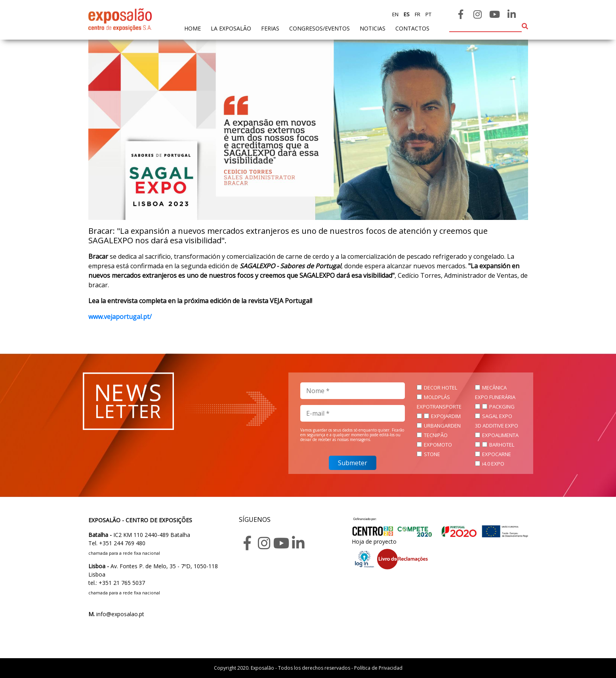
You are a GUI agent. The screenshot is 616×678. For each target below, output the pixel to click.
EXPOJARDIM (446, 416)
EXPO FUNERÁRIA (495, 397)
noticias (373, 28)
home (193, 28)
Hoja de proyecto (374, 541)
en (395, 14)
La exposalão (231, 28)
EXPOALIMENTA (500, 435)
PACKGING (502, 407)
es (406, 14)
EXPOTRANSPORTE (439, 407)
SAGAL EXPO (497, 416)
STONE (432, 454)
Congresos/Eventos (319, 28)
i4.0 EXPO (493, 464)
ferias (270, 28)
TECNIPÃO (436, 435)
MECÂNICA (494, 388)
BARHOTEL (502, 445)
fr (417, 14)
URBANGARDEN (442, 426)
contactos (412, 28)
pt (428, 14)
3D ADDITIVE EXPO (497, 426)
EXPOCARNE (497, 454)
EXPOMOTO (438, 445)
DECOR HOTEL (441, 388)
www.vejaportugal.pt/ (120, 317)
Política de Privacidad (378, 668)
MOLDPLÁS (437, 397)
